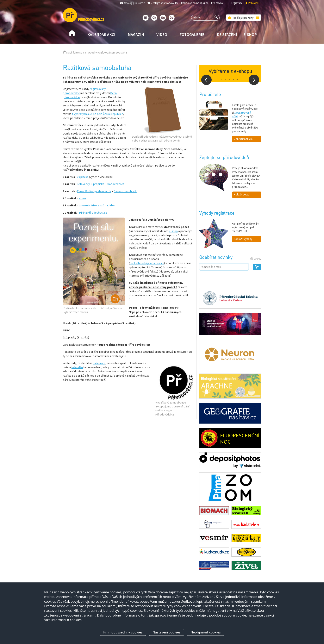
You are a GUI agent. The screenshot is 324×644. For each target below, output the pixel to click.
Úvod (91, 52)
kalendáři (77, 367)
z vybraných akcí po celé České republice (98, 114)
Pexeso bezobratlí (125, 191)
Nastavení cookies (166, 632)
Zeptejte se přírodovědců (165, 3)
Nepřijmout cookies (205, 632)
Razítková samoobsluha (195, 3)
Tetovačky (83, 184)
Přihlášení (254, 3)
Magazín (136, 35)
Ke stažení (227, 35)
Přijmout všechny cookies (123, 632)
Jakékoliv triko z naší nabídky (97, 205)
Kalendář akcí (101, 35)
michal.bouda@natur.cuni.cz (147, 263)
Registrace (237, 3)
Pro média (217, 3)
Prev (206, 80)
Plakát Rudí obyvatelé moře (94, 191)
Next (254, 80)
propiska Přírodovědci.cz (109, 184)
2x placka (83, 177)
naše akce (99, 363)
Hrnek (82, 198)
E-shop (250, 35)
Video (162, 35)
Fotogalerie (192, 35)
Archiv (258, 259)
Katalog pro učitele (134, 3)
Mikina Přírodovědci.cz (93, 213)
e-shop (173, 231)
